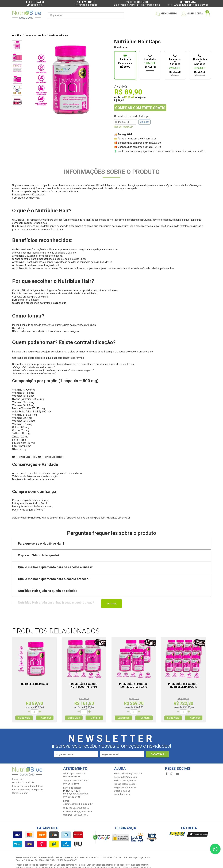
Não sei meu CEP (123, 127)
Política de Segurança (125, 780)
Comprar (45, 718)
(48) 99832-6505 (72, 777)
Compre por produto (59, 26)
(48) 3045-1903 (71, 784)
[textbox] (83, 15)
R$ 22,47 (129, 97)
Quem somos (174, 26)
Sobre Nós (18, 779)
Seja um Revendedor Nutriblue (27, 786)
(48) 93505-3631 (72, 797)
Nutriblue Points (122, 794)
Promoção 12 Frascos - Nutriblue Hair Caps (183, 685)
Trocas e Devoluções (125, 784)
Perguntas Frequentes (125, 787)
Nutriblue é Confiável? (23, 783)
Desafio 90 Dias (122, 791)
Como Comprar (20, 793)
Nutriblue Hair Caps (34, 684)
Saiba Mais (24, 718)
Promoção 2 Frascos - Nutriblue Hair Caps (84, 685)
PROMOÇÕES (92, 26)
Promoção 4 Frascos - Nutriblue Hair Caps (134, 685)
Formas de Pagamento (126, 777)
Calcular (145, 122)
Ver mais (111, 604)
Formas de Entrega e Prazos (128, 773)
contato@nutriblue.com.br (78, 804)
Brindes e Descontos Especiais (28, 789)
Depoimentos (150, 26)
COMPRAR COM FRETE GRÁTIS (140, 108)
